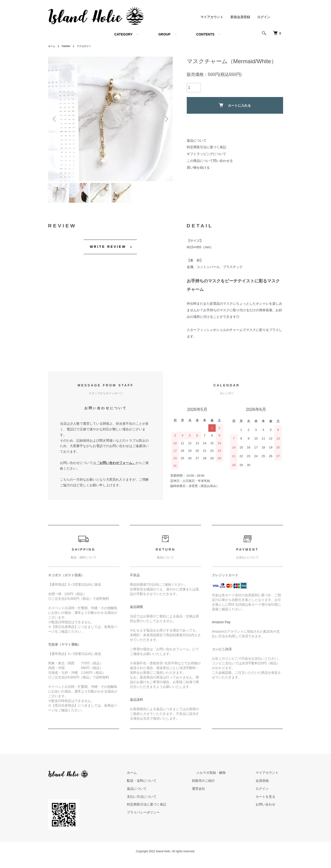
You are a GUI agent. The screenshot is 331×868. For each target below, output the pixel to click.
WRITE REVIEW (108, 250)
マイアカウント (212, 17)
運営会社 (216, 792)
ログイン (264, 17)
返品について (197, 140)
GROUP (164, 34)
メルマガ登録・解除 (224, 776)
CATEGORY (123, 34)
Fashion (68, 46)
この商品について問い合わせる (210, 161)
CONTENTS (205, 34)
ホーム (52, 46)
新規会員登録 (240, 17)
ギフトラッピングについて (206, 154)
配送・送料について (164, 784)
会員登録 (267, 784)
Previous (55, 119)
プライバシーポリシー (165, 816)
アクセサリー (88, 46)
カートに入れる (235, 105)
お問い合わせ (270, 808)
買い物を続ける (198, 167)
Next (166, 119)
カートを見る (270, 800)
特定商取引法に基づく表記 (206, 147)
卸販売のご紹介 (221, 784)
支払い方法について (164, 800)
